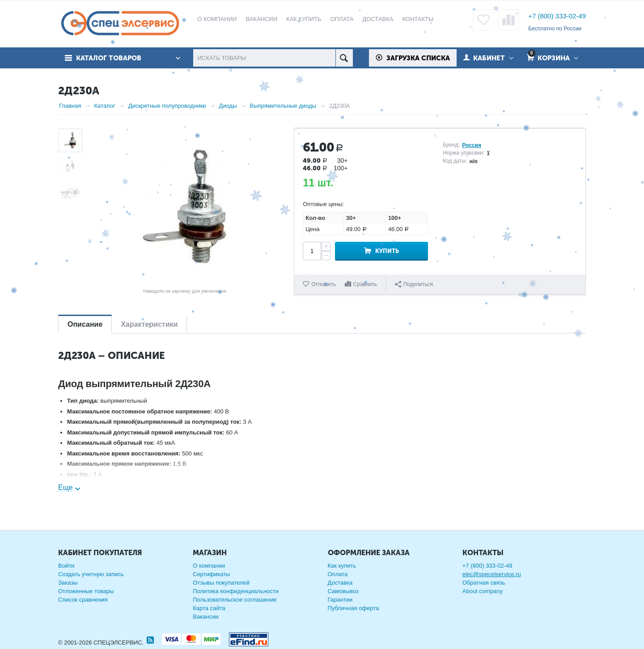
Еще (66, 487)
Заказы (68, 583)
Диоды (228, 106)
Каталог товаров (109, 58)
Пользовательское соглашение (235, 600)
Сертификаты (211, 574)
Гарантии (340, 600)
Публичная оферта (354, 608)
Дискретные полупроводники (167, 106)
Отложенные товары (86, 591)
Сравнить (365, 284)
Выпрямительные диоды (283, 106)
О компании (209, 566)
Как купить (342, 566)
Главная (70, 106)
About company (483, 591)
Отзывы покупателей (221, 583)
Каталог (104, 106)
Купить (387, 251)
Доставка (340, 583)
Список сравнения (83, 600)
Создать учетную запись (91, 574)
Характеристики (149, 324)
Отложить (324, 284)
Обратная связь (484, 583)
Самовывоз (343, 591)
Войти (66, 566)
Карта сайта (209, 608)
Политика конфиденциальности (236, 591)
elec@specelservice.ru (492, 574)
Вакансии (205, 617)
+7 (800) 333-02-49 (557, 16)
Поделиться (414, 284)
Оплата (338, 574)
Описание (85, 324)
